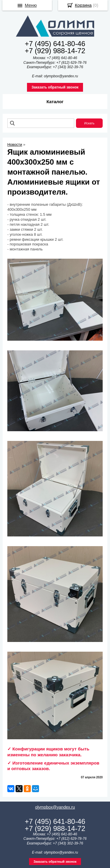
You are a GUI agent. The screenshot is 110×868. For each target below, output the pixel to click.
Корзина (83, 5)
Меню (31, 5)
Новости (15, 144)
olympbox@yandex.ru (55, 807)
